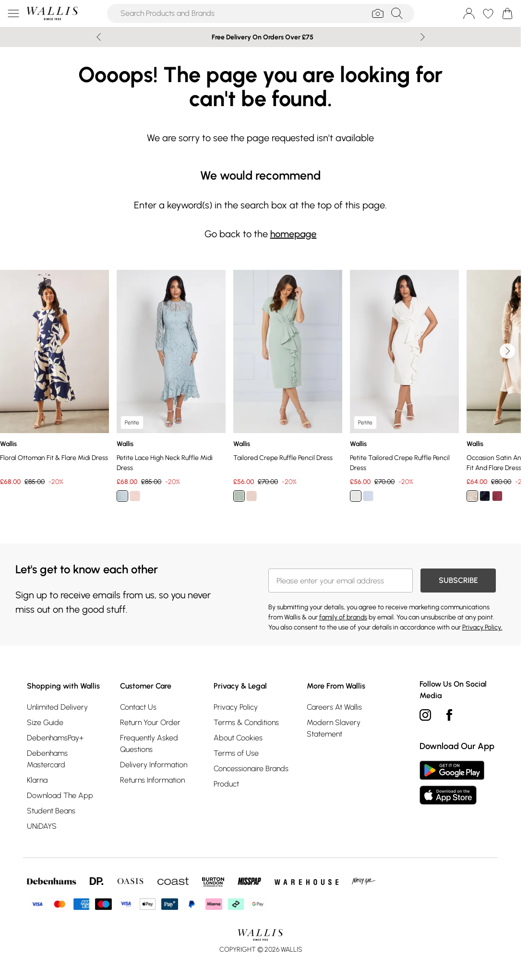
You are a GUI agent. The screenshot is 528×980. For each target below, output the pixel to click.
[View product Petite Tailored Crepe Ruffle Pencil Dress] (404, 389)
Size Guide (45, 722)
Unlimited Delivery (57, 707)
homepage (294, 234)
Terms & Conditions (246, 722)
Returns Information (152, 780)
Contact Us (138, 707)
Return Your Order (150, 722)
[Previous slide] (99, 37)
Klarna (37, 780)
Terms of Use (236, 753)
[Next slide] (423, 37)
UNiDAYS (42, 826)
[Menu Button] (13, 13)
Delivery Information (154, 765)
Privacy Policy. (482, 627)
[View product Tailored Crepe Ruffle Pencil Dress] (288, 389)
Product (226, 784)
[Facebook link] (449, 715)
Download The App (60, 795)
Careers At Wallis (334, 707)
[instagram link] (425, 715)
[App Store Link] (452, 783)
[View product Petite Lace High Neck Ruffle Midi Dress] (171, 389)
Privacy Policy (236, 707)
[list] (260, 391)
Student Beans (51, 811)
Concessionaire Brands (251, 768)
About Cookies (238, 738)
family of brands (343, 617)
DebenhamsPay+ (55, 738)
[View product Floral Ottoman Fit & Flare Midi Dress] (54, 378)
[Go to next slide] (507, 351)
